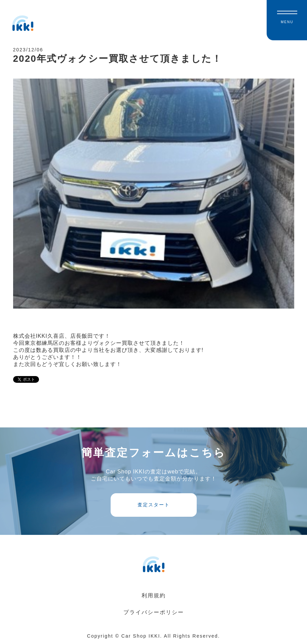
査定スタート (154, 505)
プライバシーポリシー (154, 612)
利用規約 (154, 595)
